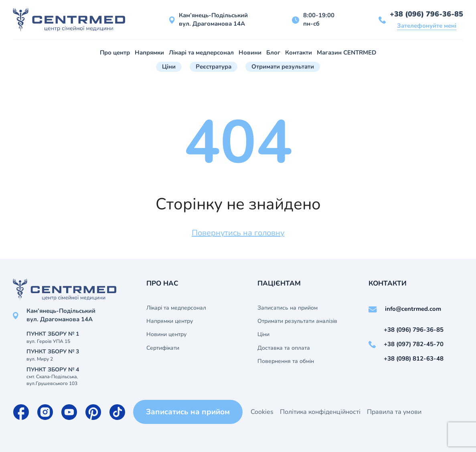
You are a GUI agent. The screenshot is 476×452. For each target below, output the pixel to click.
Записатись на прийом (288, 308)
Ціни (169, 67)
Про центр (115, 53)
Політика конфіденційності (320, 412)
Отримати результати (283, 67)
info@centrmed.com (413, 309)
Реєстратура (214, 67)
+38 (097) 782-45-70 (414, 344)
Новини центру (166, 334)
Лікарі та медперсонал (201, 53)
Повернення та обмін (286, 361)
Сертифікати (163, 348)
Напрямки (149, 53)
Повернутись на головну (238, 233)
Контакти (299, 53)
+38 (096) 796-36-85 (426, 14)
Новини (250, 53)
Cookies (262, 412)
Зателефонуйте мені (427, 26)
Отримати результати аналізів (297, 321)
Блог (273, 53)
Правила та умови (394, 412)
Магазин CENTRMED (346, 53)
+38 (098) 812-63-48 (414, 359)
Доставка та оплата (284, 348)
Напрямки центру (170, 321)
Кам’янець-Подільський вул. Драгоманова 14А (213, 19)
